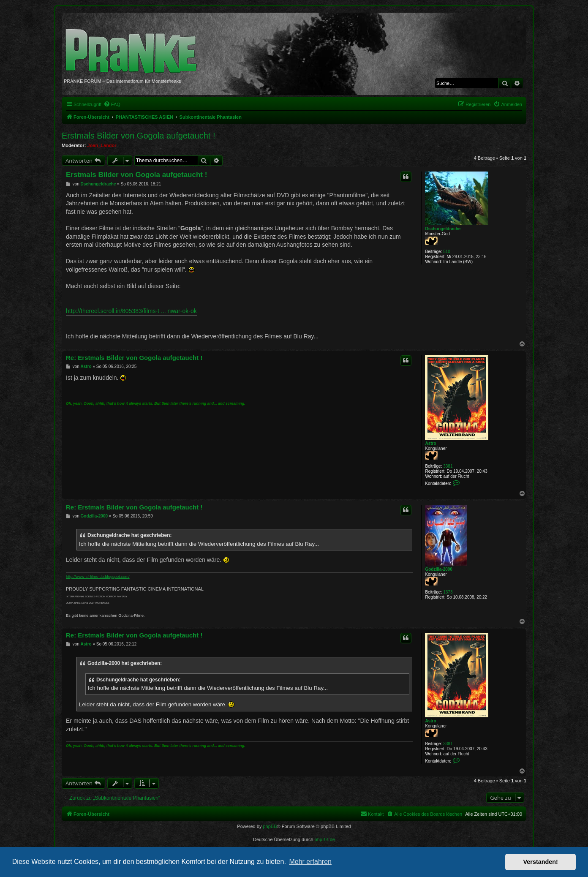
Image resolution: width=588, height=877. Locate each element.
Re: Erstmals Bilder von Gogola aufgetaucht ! (134, 358)
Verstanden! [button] (541, 862)
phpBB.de (325, 839)
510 (447, 252)
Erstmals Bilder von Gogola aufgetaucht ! (139, 136)
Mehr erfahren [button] (310, 862)
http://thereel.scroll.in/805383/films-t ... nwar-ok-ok (131, 311)
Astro (430, 443)
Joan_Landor (102, 145)
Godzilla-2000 (438, 569)
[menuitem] (112, 104)
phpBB (270, 826)
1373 (448, 592)
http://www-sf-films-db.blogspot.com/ (98, 577)
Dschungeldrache (443, 229)
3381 (448, 466)
